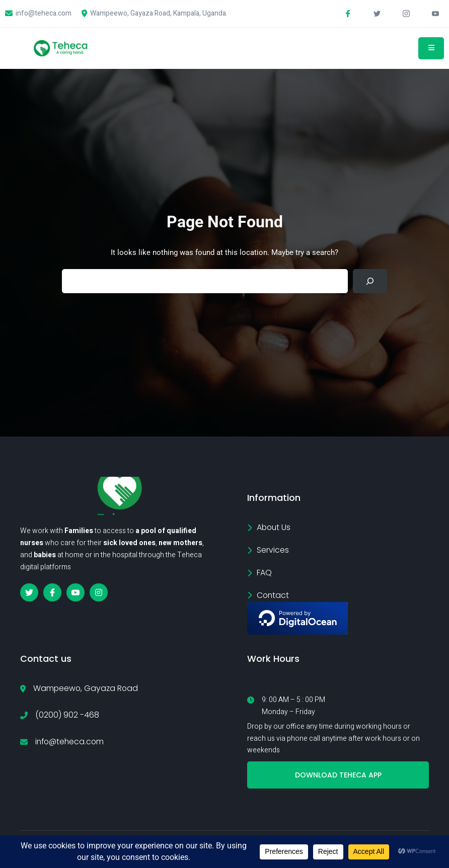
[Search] (370, 283)
